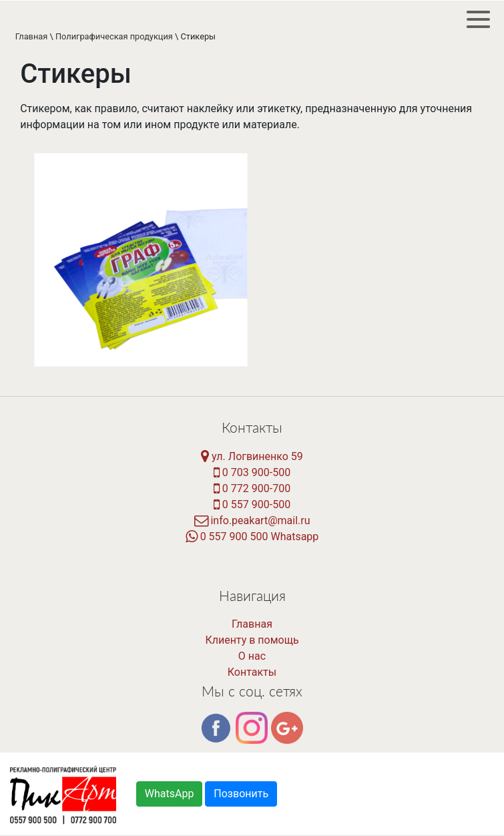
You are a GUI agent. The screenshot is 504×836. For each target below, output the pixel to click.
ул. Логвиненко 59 (252, 456)
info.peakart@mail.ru (252, 520)
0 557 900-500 (252, 504)
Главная (32, 36)
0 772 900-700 (252, 488)
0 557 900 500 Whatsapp (252, 537)
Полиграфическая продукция (114, 36)
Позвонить (241, 794)
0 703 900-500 (252, 472)
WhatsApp (170, 794)
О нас (252, 656)
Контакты (252, 672)
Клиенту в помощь (252, 640)
